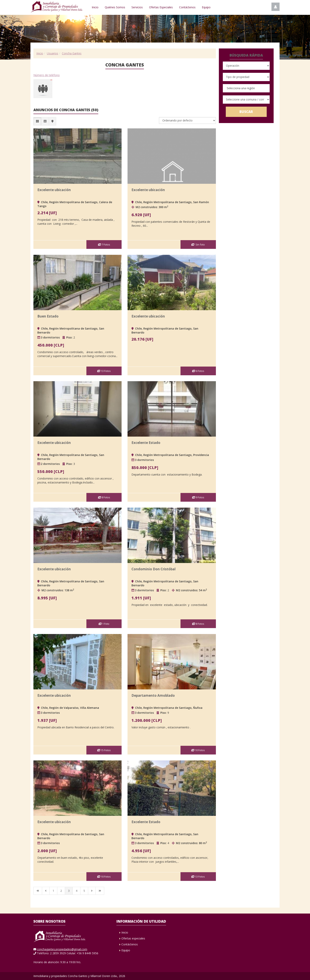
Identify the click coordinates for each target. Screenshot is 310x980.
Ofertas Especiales (161, 7)
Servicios (137, 7)
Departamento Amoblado (153, 695)
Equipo (206, 7)
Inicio (95, 7)
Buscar (246, 112)
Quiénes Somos (115, 7)
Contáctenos (187, 7)
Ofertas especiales (133, 938)
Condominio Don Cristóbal (154, 569)
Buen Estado (48, 316)
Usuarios (52, 53)
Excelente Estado (146, 443)
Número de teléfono (47, 75)
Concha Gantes (72, 53)
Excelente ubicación (54, 190)
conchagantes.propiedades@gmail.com (62, 949)
